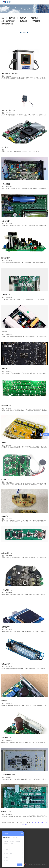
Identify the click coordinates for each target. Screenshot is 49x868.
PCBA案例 (34, 18)
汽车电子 (23, 18)
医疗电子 (12, 18)
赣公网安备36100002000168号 (33, 864)
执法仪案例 (24, 21)
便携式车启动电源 (7, 24)
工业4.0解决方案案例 (8, 21)
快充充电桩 (36, 21)
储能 (3, 18)
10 (45, 822)
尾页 (26, 825)
